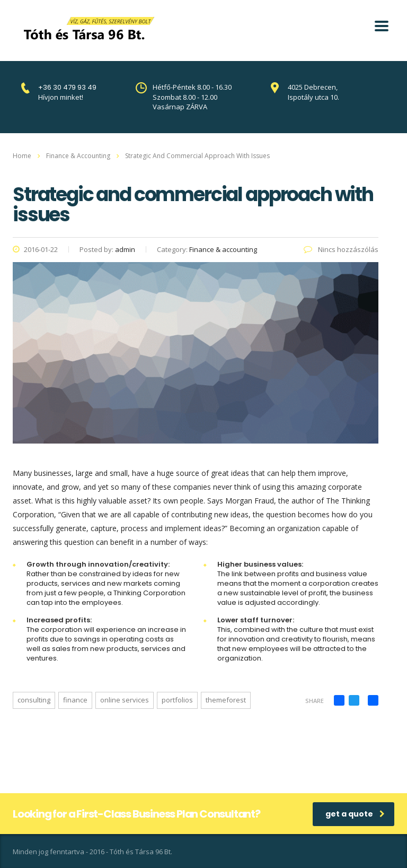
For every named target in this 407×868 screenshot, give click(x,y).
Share (315, 701)
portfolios (177, 700)
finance (75, 700)
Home (22, 156)
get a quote (355, 814)
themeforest (226, 700)
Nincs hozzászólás (341, 249)
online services (125, 700)
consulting (34, 700)
